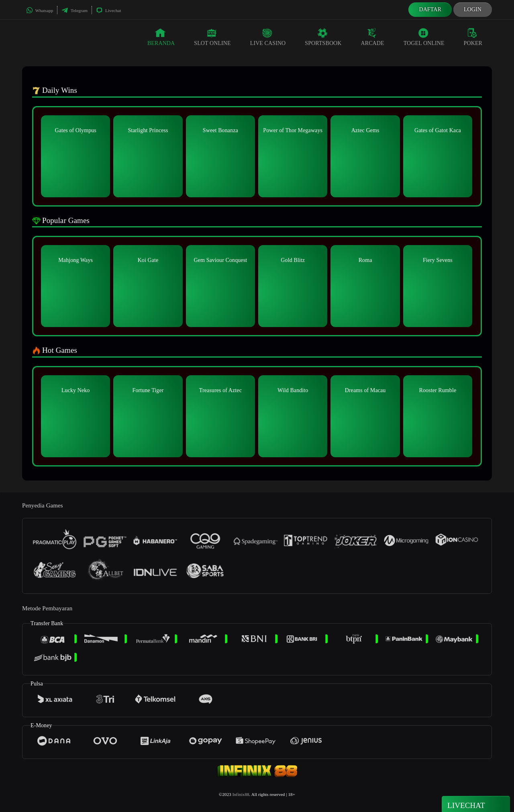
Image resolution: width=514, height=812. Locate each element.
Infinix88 (241, 794)
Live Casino (268, 37)
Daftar (430, 9)
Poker (473, 37)
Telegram (74, 10)
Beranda (161, 37)
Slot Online (212, 37)
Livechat (108, 10)
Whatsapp (40, 10)
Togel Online (424, 37)
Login (473, 9)
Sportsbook (323, 37)
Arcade (373, 37)
